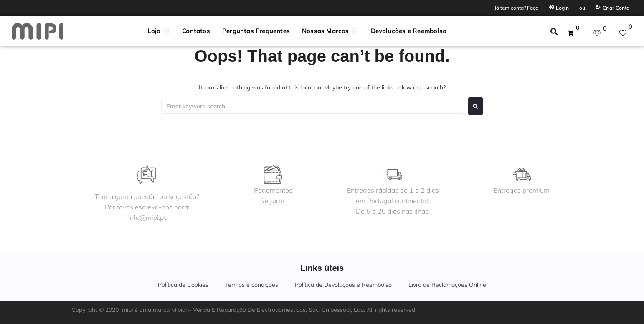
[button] (159, 31)
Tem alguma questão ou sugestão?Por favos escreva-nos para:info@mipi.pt (147, 207)
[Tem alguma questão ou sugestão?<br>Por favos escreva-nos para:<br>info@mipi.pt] (147, 175)
